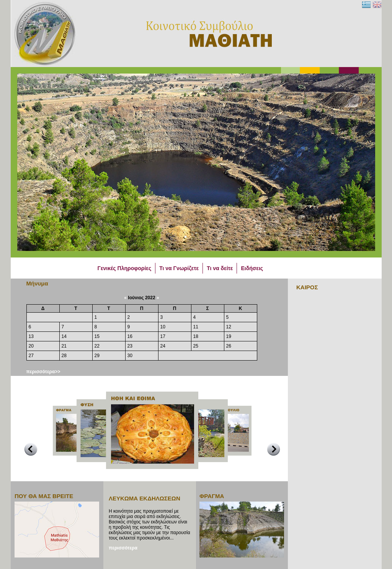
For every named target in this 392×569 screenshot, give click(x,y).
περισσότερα (123, 548)
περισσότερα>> (43, 372)
